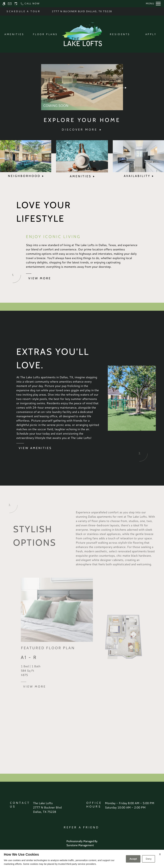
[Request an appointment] (16, 4)
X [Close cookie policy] (160, 854)
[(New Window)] (47, 810)
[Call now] (30, 4)
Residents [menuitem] (120, 34)
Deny (149, 859)
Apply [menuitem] (151, 34)
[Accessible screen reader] (4, 4)
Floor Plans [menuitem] (45, 34)
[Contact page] (10, 4)
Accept (133, 859)
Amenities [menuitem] (14, 34)
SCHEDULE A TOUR (23, 11)
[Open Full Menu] (153, 4)
